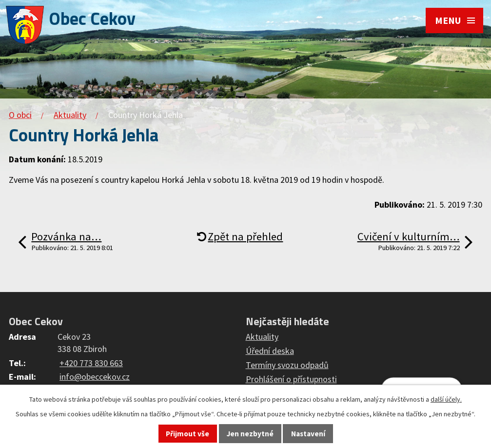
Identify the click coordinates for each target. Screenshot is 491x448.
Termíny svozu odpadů (287, 365)
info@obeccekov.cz (95, 377)
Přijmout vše (187, 434)
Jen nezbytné (250, 434)
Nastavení (308, 434)
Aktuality (70, 115)
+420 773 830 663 (91, 363)
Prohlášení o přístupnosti (291, 379)
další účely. (446, 399)
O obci (20, 115)
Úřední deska (270, 351)
